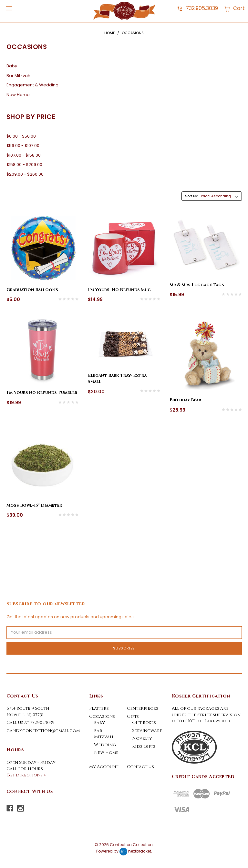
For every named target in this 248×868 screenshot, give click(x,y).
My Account (104, 767)
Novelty (142, 738)
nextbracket (140, 851)
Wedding (105, 745)
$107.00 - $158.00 (24, 155)
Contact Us (140, 767)
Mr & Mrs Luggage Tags (197, 285)
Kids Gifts (144, 746)
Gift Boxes (144, 723)
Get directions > (26, 775)
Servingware (147, 731)
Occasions (133, 33)
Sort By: (191, 196)
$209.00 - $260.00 (25, 174)
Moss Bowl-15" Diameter (34, 505)
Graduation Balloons (32, 290)
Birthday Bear (185, 400)
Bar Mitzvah (18, 76)
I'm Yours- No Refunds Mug (119, 290)
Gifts (133, 717)
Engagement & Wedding (32, 85)
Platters (99, 708)
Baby (12, 66)
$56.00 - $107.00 (23, 146)
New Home (18, 95)
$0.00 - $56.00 (21, 136)
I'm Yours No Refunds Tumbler (42, 393)
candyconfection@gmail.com (43, 731)
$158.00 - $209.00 (24, 165)
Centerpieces (143, 708)
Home (110, 33)
